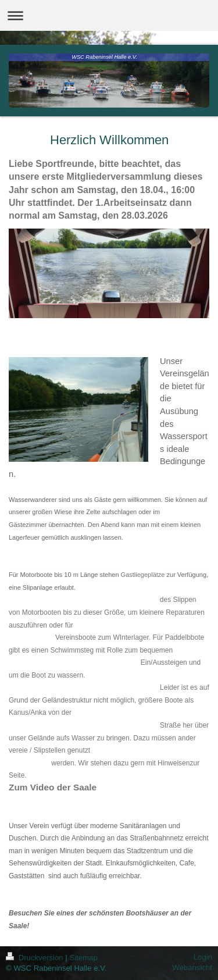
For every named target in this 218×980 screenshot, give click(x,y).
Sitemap (83, 958)
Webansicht (192, 967)
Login (203, 957)
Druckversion (35, 958)
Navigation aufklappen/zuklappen (109, 15)
